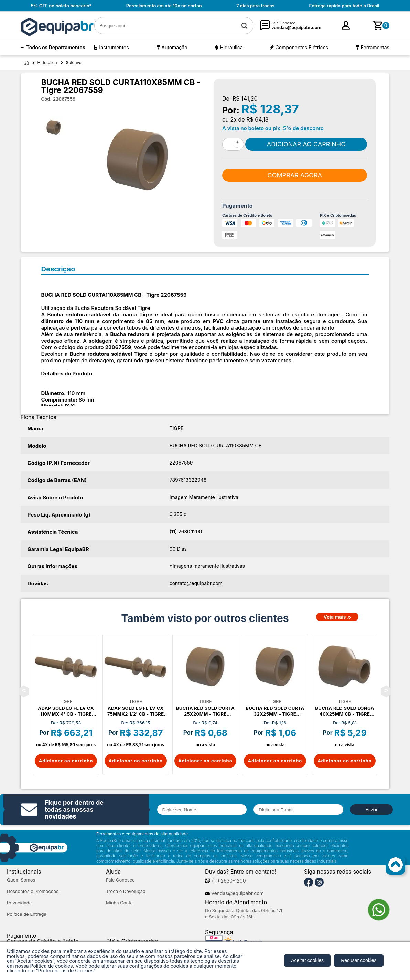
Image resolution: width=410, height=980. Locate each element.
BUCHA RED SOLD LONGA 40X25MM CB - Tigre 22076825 (344, 711)
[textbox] (174, 25)
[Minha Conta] (325, 26)
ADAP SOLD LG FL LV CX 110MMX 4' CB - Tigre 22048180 (66, 711)
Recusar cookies (359, 960)
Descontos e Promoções (33, 891)
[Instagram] (319, 883)
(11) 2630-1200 (229, 881)
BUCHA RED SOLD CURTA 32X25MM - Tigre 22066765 (275, 711)
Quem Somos (21, 880)
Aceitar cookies (307, 960)
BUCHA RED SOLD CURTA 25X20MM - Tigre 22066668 (205, 711)
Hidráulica (231, 47)
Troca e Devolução (126, 891)
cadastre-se (360, 28)
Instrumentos (114, 47)
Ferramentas (375, 47)
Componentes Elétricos (302, 47)
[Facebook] (309, 883)
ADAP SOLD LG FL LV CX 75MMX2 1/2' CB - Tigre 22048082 (136, 711)
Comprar (306, 144)
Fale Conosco (120, 880)
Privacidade (19, 903)
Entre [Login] (337, 27)
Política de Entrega (27, 914)
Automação (174, 47)
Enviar (371, 810)
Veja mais (335, 617)
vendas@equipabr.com (238, 893)
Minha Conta (119, 903)
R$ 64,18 (257, 119)
